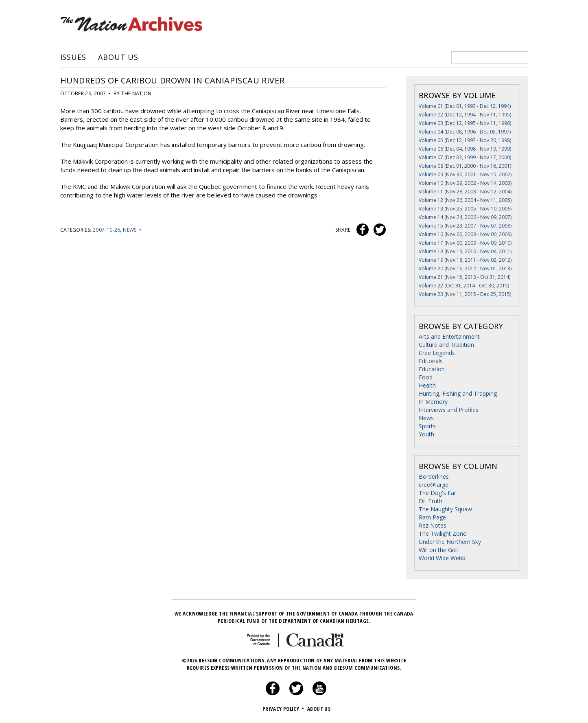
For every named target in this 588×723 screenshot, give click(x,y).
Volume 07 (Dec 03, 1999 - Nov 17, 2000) (465, 157)
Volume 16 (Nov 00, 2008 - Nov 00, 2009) (465, 234)
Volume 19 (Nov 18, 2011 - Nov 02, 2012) (465, 260)
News (130, 230)
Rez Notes (433, 525)
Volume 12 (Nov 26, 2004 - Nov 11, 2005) (465, 200)
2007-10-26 (107, 230)
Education (432, 369)
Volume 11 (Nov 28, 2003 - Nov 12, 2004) (465, 192)
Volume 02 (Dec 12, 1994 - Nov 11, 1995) (465, 115)
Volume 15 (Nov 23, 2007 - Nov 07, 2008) (465, 226)
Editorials (431, 361)
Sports (427, 426)
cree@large (434, 485)
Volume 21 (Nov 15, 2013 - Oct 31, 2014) (464, 277)
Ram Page (432, 517)
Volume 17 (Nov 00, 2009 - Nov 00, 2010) (465, 243)
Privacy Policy (284, 709)
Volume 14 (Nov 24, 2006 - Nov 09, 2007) (465, 217)
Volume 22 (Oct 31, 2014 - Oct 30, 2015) (464, 286)
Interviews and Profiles (449, 410)
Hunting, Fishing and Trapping (458, 393)
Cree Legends (437, 353)
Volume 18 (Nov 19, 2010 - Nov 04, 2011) (465, 251)
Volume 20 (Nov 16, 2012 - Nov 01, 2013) (465, 268)
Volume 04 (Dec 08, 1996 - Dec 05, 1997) (465, 132)
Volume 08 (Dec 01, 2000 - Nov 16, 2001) (465, 166)
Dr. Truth (431, 501)
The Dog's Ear (437, 493)
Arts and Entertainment (449, 336)
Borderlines (434, 477)
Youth (426, 434)
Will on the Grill (438, 550)
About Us (118, 57)
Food (426, 377)
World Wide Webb (442, 558)
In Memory (433, 402)
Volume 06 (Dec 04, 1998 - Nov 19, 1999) (465, 149)
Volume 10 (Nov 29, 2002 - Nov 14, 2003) (465, 183)
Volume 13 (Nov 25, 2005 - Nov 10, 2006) (465, 209)
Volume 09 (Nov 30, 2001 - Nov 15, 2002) (465, 174)
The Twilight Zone (443, 533)
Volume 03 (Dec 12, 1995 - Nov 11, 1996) (465, 123)
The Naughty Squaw (445, 509)
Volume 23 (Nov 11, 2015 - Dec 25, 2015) (465, 294)
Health (427, 385)
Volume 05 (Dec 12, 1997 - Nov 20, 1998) (465, 140)
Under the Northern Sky (450, 542)
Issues (73, 57)
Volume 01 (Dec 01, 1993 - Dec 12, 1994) (465, 106)
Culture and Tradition (446, 345)
